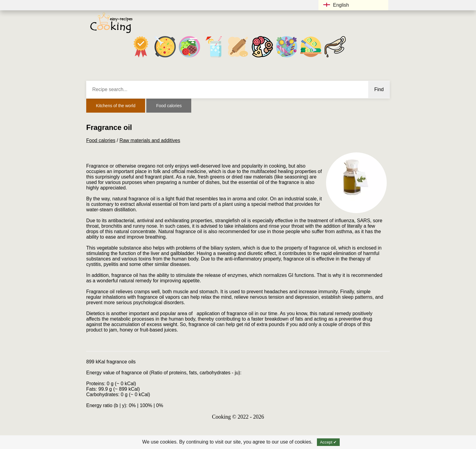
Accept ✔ (328, 442)
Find (379, 89)
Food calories (169, 106)
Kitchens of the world (116, 106)
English (336, 5)
